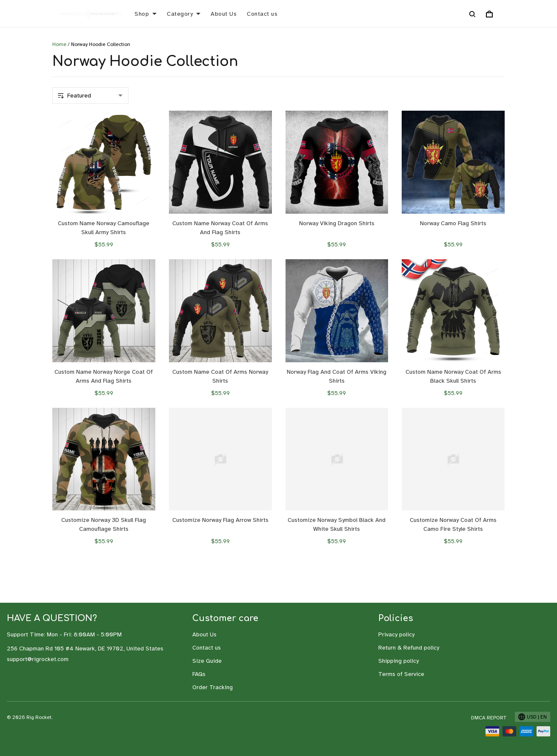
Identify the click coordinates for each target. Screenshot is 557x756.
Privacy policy (396, 634)
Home (59, 44)
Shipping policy (398, 661)
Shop (146, 14)
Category (184, 14)
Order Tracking (213, 687)
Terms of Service (401, 674)
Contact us (262, 14)
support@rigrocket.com (38, 659)
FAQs (199, 674)
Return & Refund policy (409, 648)
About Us (224, 14)
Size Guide (207, 661)
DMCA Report (489, 718)
